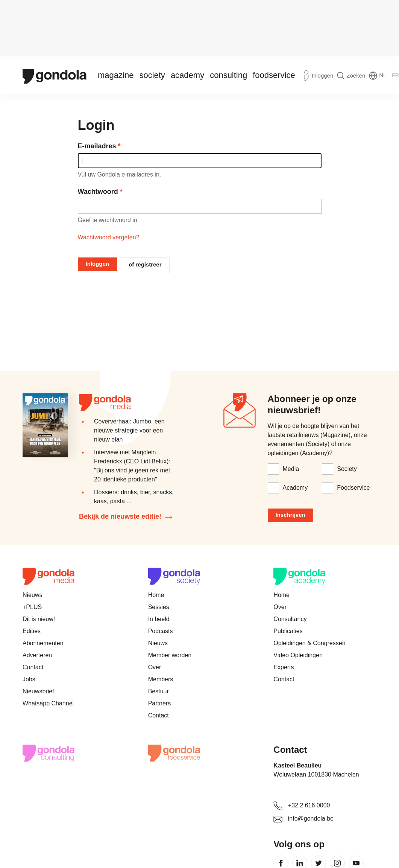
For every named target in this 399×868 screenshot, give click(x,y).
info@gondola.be (311, 819)
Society (152, 75)
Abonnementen (43, 643)
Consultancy (290, 619)
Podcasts (161, 631)
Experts (284, 667)
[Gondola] (55, 76)
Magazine (116, 75)
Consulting (228, 75)
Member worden (170, 655)
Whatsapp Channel (48, 703)
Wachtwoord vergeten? (109, 237)
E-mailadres (97, 146)
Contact (33, 667)
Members (161, 679)
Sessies (159, 607)
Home (156, 595)
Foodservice (274, 75)
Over (155, 667)
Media (291, 469)
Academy (187, 75)
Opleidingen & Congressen (309, 643)
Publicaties (288, 631)
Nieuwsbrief (38, 691)
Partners (159, 703)
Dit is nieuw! (39, 619)
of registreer (145, 264)
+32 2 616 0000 (309, 805)
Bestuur (159, 691)
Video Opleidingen (298, 655)
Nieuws (32, 595)
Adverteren (37, 655)
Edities (32, 631)
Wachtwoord (98, 192)
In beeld (159, 619)
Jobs (29, 679)
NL (383, 75)
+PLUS (32, 607)
